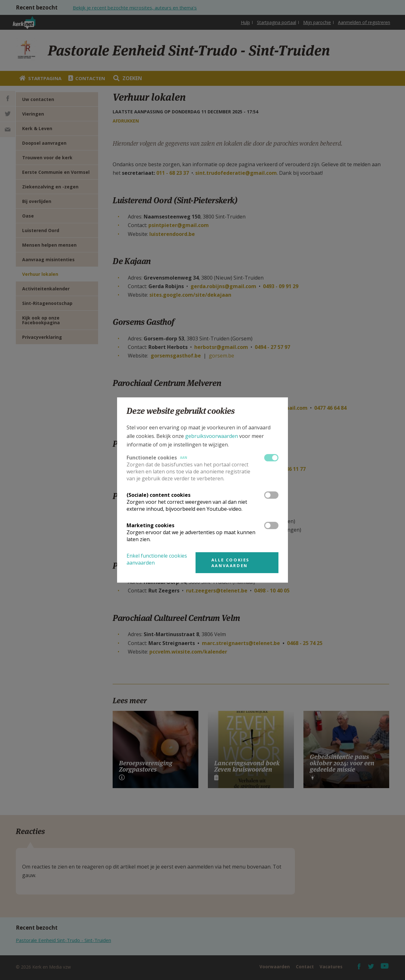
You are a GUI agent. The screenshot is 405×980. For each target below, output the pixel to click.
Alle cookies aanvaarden (231, 563)
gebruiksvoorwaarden (212, 436)
